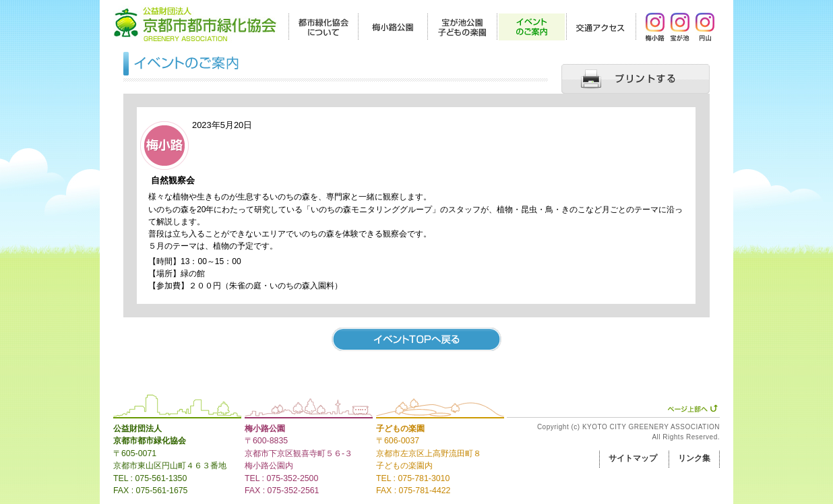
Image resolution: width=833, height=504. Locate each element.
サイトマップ (633, 458)
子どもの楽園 (400, 429)
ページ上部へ (692, 408)
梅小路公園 (265, 429)
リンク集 (694, 458)
